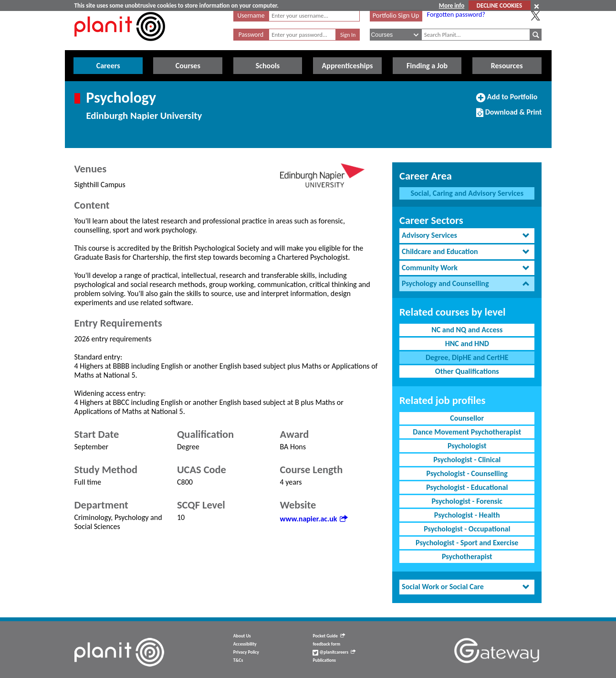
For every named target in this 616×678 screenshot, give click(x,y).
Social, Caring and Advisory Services (467, 193)
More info (452, 5)
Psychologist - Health (467, 515)
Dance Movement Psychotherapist (467, 432)
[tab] (467, 236)
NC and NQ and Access (467, 330)
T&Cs (238, 660)
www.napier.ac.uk (314, 519)
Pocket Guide (329, 636)
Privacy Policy (246, 652)
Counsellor (467, 418)
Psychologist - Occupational (467, 529)
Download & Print (509, 116)
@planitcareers (334, 652)
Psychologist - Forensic (467, 501)
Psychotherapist (467, 556)
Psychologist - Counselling (467, 473)
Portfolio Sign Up (396, 15)
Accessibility (245, 644)
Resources (507, 66)
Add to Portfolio (507, 101)
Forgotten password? (456, 14)
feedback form (326, 644)
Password (251, 35)
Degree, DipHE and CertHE (467, 357)
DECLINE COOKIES (499, 5)
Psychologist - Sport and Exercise (467, 543)
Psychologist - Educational (467, 487)
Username (251, 16)
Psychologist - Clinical (467, 460)
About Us (242, 636)
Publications (324, 660)
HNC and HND (467, 344)
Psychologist (467, 446)
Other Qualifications (467, 371)
